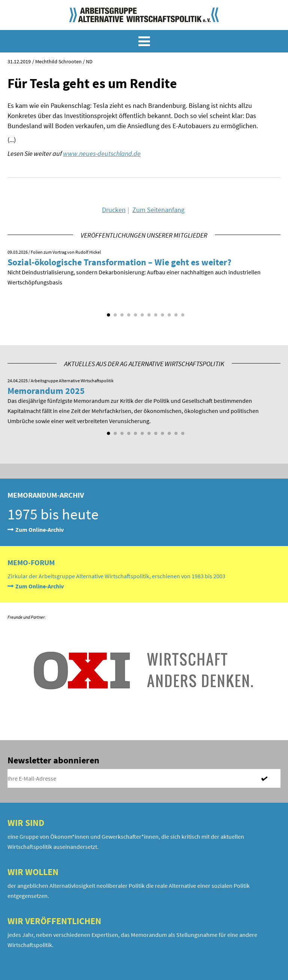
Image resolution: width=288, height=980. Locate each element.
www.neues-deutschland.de (102, 153)
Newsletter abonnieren (53, 760)
